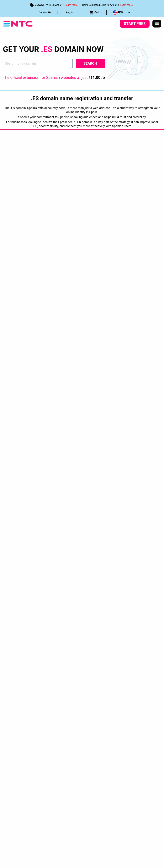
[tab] (109, 620)
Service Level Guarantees (93, 690)
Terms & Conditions (60, 690)
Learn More (71, 5)
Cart (94, 13)
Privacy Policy (33, 690)
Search (90, 63)
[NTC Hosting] (18, 23)
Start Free (135, 24)
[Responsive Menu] (157, 24)
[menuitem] (45, 13)
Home (7, 609)
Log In (70, 12)
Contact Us (45, 12)
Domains (20, 609)
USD (118, 13)
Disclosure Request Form (128, 690)
